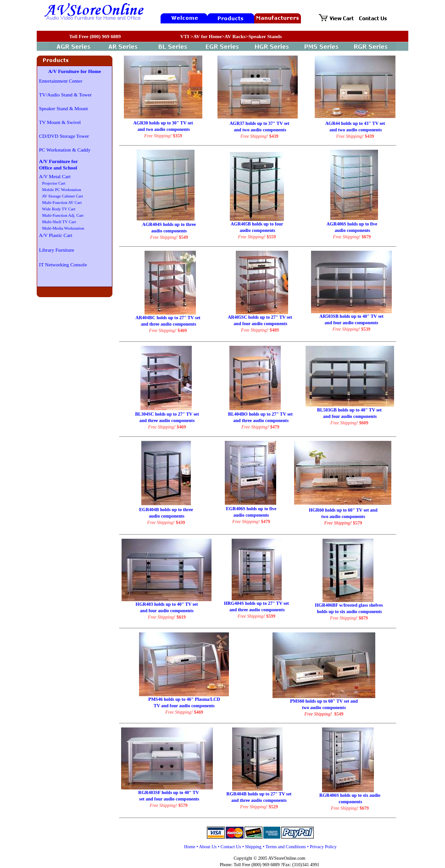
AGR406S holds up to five (352, 224)
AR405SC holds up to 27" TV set (260, 317)
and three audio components (168, 324)
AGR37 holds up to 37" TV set (259, 123)
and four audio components (260, 324)
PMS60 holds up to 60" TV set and (324, 701)
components (350, 802)
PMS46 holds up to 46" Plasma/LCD (184, 699)
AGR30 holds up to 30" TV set (163, 123)
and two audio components (163, 129)
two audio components (343, 516)
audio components (169, 231)
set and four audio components (169, 799)
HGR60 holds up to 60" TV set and (343, 510)
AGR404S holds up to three (169, 224)
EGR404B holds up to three (166, 510)
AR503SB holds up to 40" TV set (351, 316)
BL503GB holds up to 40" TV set (349, 410)
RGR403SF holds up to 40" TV (169, 792)
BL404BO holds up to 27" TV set (260, 414)
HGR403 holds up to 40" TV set (167, 604)
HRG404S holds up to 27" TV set (256, 603)
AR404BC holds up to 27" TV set (168, 318)
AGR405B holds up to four (257, 224)
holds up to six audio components (349, 612)
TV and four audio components (184, 706)
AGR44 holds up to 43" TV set (355, 123)
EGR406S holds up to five (251, 509)
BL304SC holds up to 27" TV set (167, 414)
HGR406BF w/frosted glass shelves (349, 605)
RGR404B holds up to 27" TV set (259, 794)
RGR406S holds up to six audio (350, 795)
